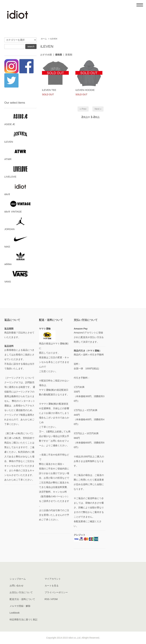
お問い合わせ (17, 586)
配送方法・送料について (22, 599)
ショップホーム (18, 579)
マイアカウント (53, 579)
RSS (47, 599)
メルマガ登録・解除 (20, 606)
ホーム (44, 39)
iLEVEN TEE (49, 90)
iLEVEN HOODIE (85, 90)
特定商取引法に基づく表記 (23, 620)
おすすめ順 (46, 55)
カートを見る (52, 586)
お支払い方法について (21, 592)
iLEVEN (54, 39)
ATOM (54, 599)
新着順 (69, 55)
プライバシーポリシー (56, 592)
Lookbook (15, 613)
